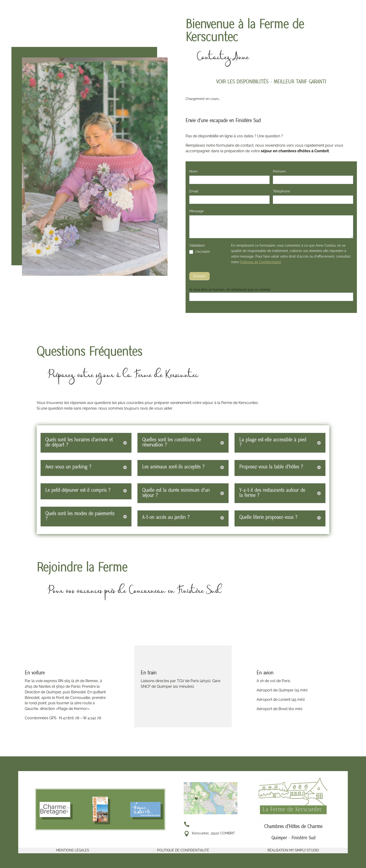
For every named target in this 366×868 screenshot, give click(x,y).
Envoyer (199, 276)
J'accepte (200, 252)
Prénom (279, 171)
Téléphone (282, 191)
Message (198, 211)
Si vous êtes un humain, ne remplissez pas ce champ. (230, 290)
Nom (194, 171)
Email (195, 191)
